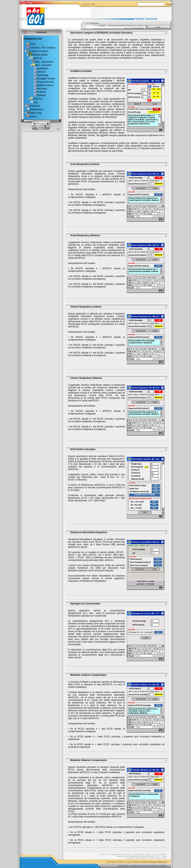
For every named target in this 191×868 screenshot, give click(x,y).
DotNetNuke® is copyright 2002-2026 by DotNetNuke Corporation (142, 866)
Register (95, 23)
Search (170, 4)
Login (158, 27)
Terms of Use (141, 862)
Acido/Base (139, 28)
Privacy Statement (158, 862)
